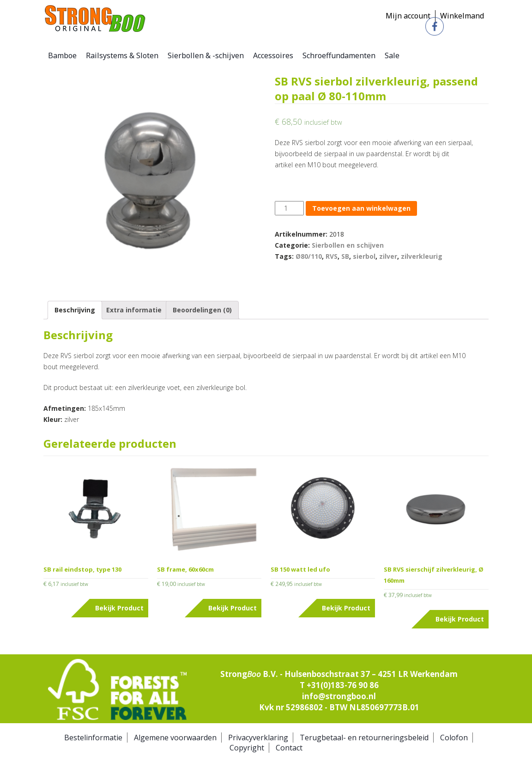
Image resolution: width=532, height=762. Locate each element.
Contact (289, 748)
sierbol (364, 256)
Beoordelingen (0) (202, 310)
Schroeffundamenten (339, 55)
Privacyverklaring (258, 738)
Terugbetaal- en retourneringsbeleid (364, 738)
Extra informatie (134, 310)
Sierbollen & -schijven (206, 55)
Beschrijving (75, 310)
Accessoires (273, 55)
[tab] (75, 310)
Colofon (454, 738)
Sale (392, 55)
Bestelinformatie (93, 738)
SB (345, 256)
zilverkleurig (422, 256)
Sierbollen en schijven (348, 245)
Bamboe (62, 55)
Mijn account (408, 16)
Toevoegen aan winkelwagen (361, 208)
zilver (388, 256)
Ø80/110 (309, 256)
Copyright (247, 748)
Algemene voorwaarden (175, 738)
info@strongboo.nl (339, 696)
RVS (332, 256)
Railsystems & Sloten (122, 55)
